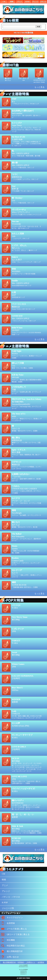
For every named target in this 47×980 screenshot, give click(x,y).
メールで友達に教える (13, 929)
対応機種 (7, 940)
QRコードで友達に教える (15, 934)
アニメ (20, 2)
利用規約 (21, 962)
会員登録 (7, 923)
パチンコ (43, 2)
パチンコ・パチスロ (11, 897)
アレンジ (35, 2)
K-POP (5, 902)
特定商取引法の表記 (12, 946)
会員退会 (41, 962)
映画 (12, 2)
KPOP (27, 2)
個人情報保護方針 (11, 951)
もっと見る (39, 87)
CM (4, 2)
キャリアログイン (11, 918)
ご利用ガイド (31, 962)
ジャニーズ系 (8, 908)
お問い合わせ (9, 957)
